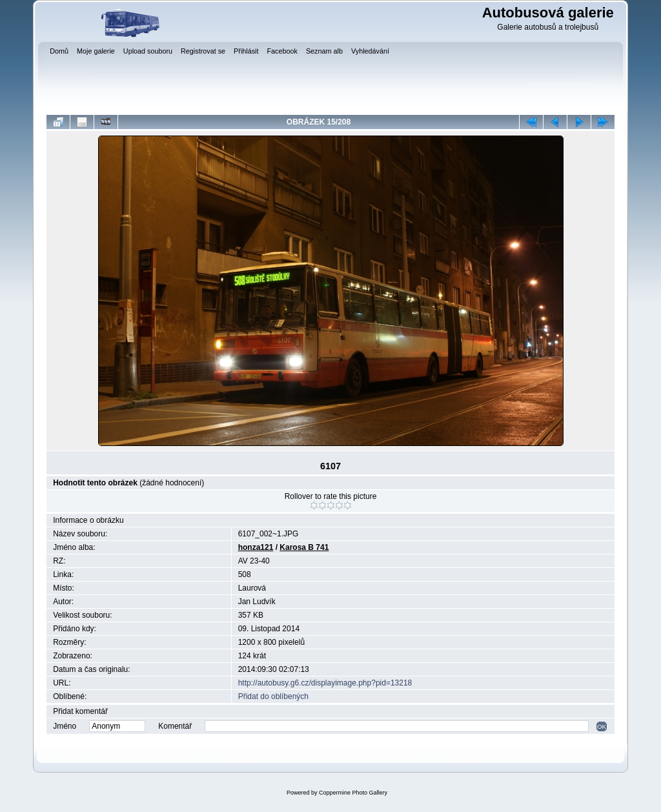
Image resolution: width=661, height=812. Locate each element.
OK (602, 726)
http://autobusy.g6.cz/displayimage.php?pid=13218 (325, 683)
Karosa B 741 (304, 547)
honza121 (256, 547)
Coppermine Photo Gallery (353, 793)
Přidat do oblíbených (273, 696)
